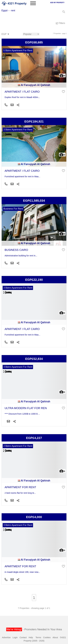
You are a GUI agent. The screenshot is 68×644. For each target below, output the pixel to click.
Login (15, 637)
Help (31, 637)
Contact (23, 637)
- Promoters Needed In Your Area (34, 629)
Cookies (47, 637)
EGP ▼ (5, 34)
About (55, 637)
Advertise (6, 637)
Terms (38, 637)
